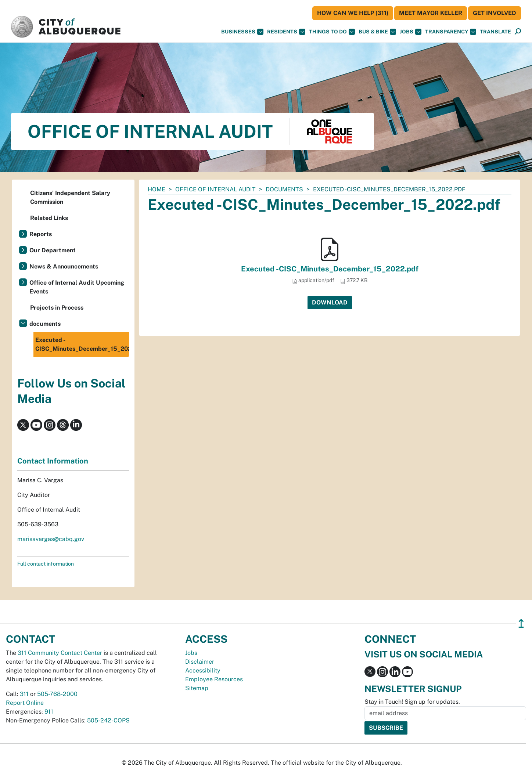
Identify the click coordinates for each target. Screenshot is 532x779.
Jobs (411, 32)
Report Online (25, 703)
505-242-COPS (108, 720)
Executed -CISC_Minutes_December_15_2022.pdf (330, 269)
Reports (41, 234)
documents (284, 189)
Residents (286, 32)
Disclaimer (200, 662)
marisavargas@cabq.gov (51, 539)
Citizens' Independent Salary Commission (70, 197)
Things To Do (332, 32)
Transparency (451, 32)
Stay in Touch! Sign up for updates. (412, 702)
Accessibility (203, 670)
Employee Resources (214, 679)
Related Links (49, 218)
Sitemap (197, 688)
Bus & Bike (377, 32)
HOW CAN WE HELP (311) (353, 13)
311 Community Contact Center (60, 653)
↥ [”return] (521, 623)
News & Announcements (64, 266)
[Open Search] (518, 32)
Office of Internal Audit (215, 189)
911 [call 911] (49, 712)
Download (330, 302)
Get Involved (495, 13)
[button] (495, 32)
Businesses (242, 32)
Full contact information (46, 564)
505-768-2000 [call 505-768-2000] (57, 694)
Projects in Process (57, 308)
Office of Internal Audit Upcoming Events (77, 287)
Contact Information (53, 461)
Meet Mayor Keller (431, 13)
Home (157, 189)
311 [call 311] (24, 694)
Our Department (53, 250)
